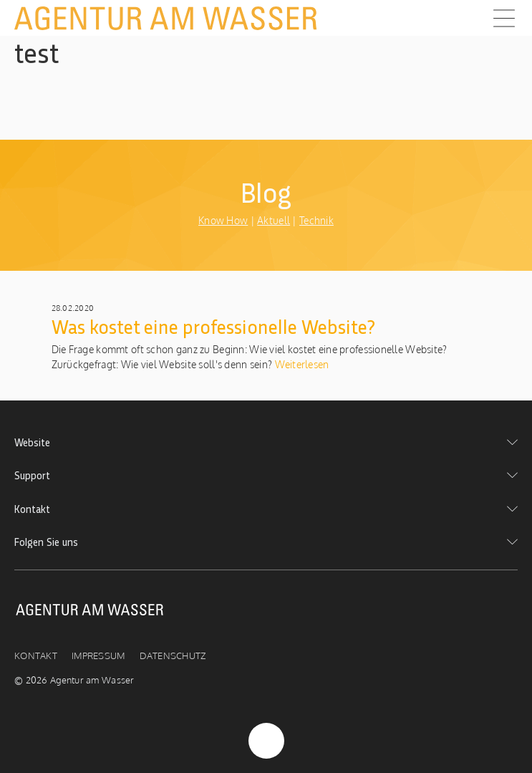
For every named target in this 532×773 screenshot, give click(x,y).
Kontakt (36, 656)
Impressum (98, 656)
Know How (223, 220)
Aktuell (274, 220)
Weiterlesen (300, 364)
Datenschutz (173, 656)
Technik (316, 220)
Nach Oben (266, 741)
